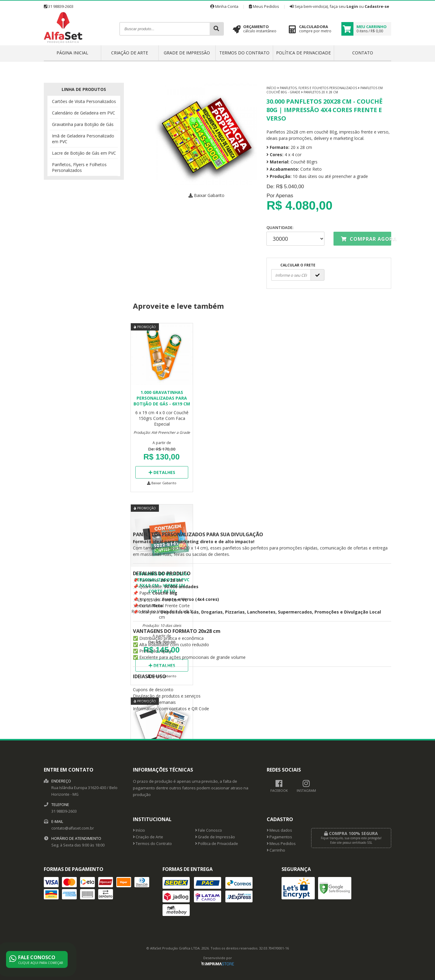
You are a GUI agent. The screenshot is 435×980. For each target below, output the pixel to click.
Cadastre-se (377, 6)
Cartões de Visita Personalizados (84, 101)
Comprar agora (366, 239)
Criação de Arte (130, 53)
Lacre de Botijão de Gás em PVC (84, 153)
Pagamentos (279, 837)
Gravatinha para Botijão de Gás (83, 124)
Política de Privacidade (303, 53)
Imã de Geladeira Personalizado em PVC (83, 139)
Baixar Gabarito (206, 195)
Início (271, 88)
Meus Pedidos (264, 6)
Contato (363, 53)
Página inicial (72, 53)
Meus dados (279, 830)
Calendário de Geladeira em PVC (84, 113)
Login (352, 6)
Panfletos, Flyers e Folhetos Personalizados (79, 167)
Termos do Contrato (244, 53)
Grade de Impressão (187, 53)
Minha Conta (224, 6)
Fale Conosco (209, 830)
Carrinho (276, 850)
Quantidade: (295, 235)
